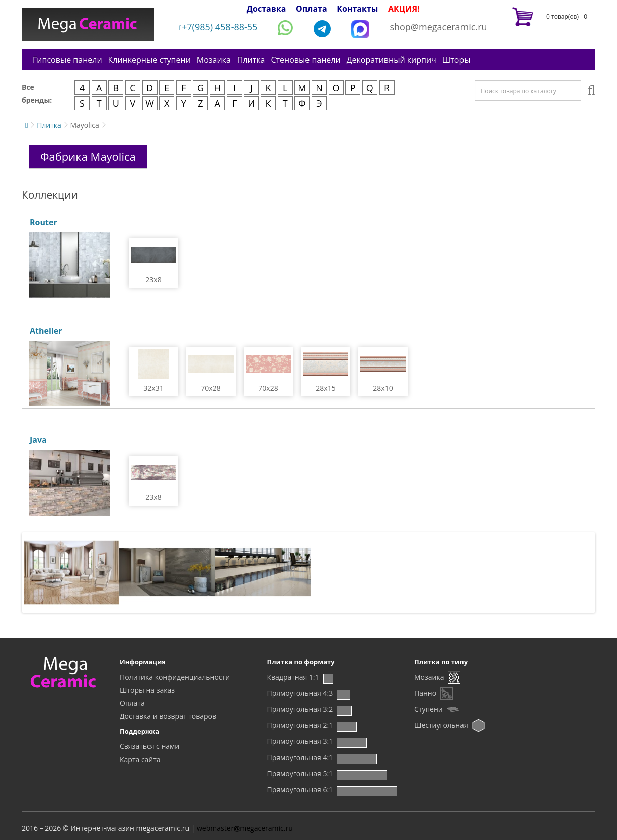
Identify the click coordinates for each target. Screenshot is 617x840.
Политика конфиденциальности (175, 677)
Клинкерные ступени (149, 60)
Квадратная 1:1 (293, 677)
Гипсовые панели (67, 60)
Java (38, 440)
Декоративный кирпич (392, 60)
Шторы (456, 60)
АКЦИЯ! (404, 9)
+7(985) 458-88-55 (218, 27)
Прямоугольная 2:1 (300, 725)
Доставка (266, 9)
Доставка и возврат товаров (168, 716)
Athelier (46, 331)
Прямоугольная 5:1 (300, 773)
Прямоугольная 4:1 (300, 757)
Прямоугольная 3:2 (300, 709)
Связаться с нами (149, 746)
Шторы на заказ (147, 690)
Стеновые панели (305, 60)
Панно (425, 693)
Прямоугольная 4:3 (300, 693)
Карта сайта (140, 759)
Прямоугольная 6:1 (300, 789)
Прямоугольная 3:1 (300, 741)
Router (44, 222)
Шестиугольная (441, 725)
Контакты (357, 9)
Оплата (312, 9)
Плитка (251, 60)
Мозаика (214, 60)
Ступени (429, 709)
